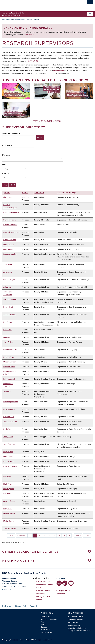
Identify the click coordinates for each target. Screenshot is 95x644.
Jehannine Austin (10, 421)
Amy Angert (8, 272)
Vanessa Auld (9, 417)
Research (33, 606)
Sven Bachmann (10, 528)
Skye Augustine (9, 409)
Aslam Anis (8, 287)
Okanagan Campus (75, 619)
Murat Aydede (9, 489)
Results (6, 173)
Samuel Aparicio (10, 314)
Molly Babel (8, 509)
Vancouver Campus (75, 617)
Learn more (32, 61)
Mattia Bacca (8, 521)
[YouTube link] (71, 583)
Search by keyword (11, 133)
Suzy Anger (8, 264)
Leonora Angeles (10, 254)
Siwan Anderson (10, 240)
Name (7, 193)
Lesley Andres (9, 244)
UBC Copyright (36, 640)
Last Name (7, 145)
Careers (44, 627)
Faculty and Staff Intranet (43, 598)
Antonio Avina (9, 461)
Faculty (39, 193)
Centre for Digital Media (77, 628)
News (43, 622)
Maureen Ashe (9, 367)
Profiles (25, 606)
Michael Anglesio (10, 279)
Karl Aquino (8, 322)
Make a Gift (46, 630)
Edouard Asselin (10, 379)
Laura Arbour (8, 337)
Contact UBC (46, 617)
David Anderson (10, 220)
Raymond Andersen (11, 212)
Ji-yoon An (7, 197)
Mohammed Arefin (10, 350)
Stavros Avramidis (10, 466)
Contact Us (7, 589)
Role (4, 165)
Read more (29, 35)
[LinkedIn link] (65, 583)
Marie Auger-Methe (11, 402)
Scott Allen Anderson (11, 232)
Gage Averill (8, 452)
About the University (49, 619)
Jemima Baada (9, 501)
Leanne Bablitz (9, 513)
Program (6, 155)
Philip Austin (8, 429)
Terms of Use (24, 640)
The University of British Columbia (41, 5)
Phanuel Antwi (9, 307)
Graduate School (7, 20)
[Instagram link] (59, 583)
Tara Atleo (7, 391)
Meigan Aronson (10, 362)
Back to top (8, 606)
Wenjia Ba (7, 493)
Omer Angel (8, 249)
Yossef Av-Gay (9, 444)
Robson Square (74, 626)
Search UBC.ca (47, 632)
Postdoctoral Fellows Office (45, 586)
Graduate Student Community (43, 592)
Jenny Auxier (8, 437)
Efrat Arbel (7, 330)
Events (44, 624)
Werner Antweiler (10, 299)
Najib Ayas (7, 484)
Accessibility (47, 640)
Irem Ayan (7, 476)
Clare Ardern (8, 342)
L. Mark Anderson (10, 225)
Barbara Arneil (9, 357)
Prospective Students (19, 20)
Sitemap (18, 606)
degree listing (59, 70)
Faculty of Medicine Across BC (79, 631)
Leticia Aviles (8, 456)
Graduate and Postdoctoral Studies (47, 574)
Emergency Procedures (10, 640)
